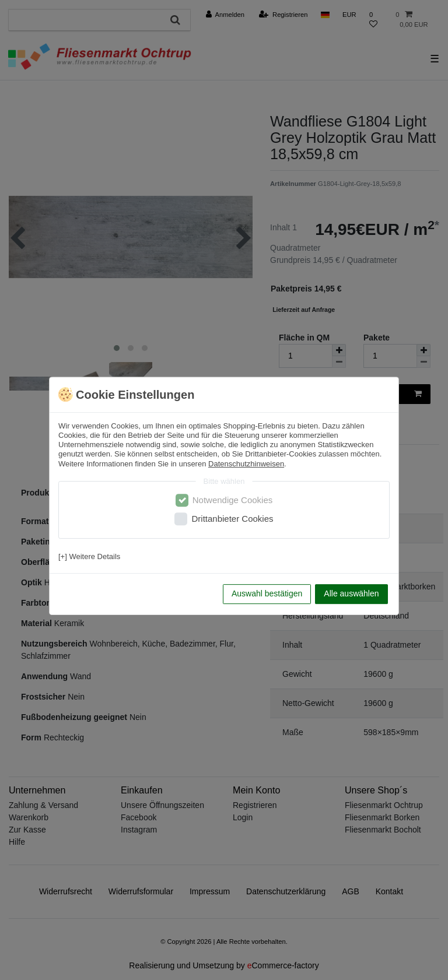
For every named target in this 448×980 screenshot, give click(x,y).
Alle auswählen (351, 593)
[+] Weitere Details (89, 556)
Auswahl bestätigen (267, 593)
